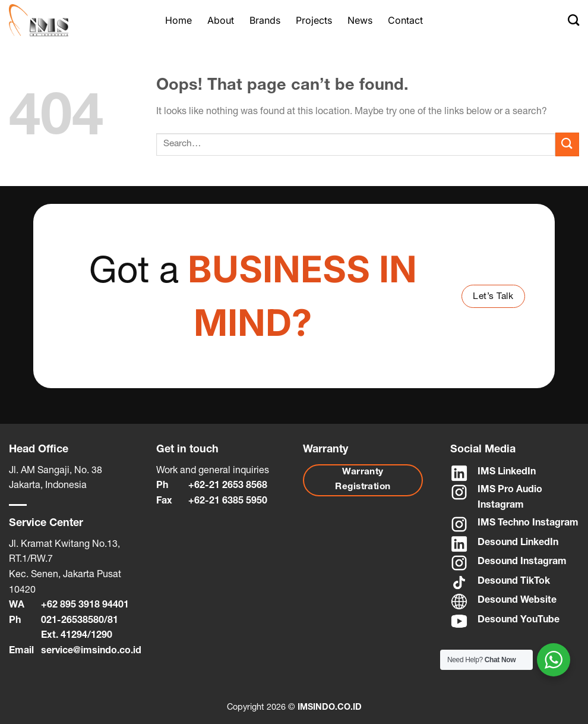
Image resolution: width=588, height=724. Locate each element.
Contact (405, 20)
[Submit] (567, 144)
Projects (314, 20)
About (221, 20)
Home (178, 20)
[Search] (573, 20)
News (360, 20)
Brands (265, 20)
